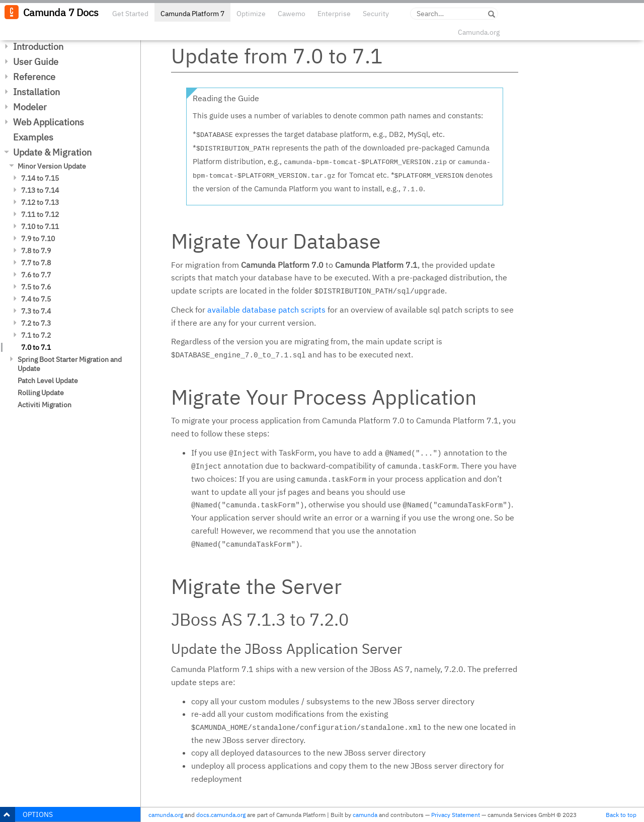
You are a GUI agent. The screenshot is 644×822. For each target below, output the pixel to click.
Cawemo (292, 14)
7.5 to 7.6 (36, 287)
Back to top (621, 815)
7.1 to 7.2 (36, 335)
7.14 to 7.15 (40, 178)
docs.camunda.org (221, 815)
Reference (34, 77)
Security (376, 14)
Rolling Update (41, 393)
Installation (36, 92)
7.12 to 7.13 (40, 202)
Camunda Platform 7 (192, 14)
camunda (365, 815)
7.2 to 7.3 (36, 323)
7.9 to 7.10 (38, 239)
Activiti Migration (45, 405)
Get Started (130, 14)
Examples (33, 137)
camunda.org (166, 815)
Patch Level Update (48, 381)
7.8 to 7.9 (36, 251)
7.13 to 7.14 (40, 190)
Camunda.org (479, 32)
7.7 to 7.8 (36, 263)
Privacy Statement (456, 815)
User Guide (36, 62)
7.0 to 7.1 (36, 347)
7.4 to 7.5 (36, 299)
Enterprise (334, 14)
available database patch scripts (266, 310)
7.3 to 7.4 (36, 311)
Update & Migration (52, 152)
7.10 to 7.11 (40, 227)
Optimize (251, 14)
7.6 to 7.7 (36, 275)
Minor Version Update (52, 166)
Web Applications (49, 122)
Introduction (38, 47)
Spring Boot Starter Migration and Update (70, 364)
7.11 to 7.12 (40, 214)
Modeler (30, 107)
